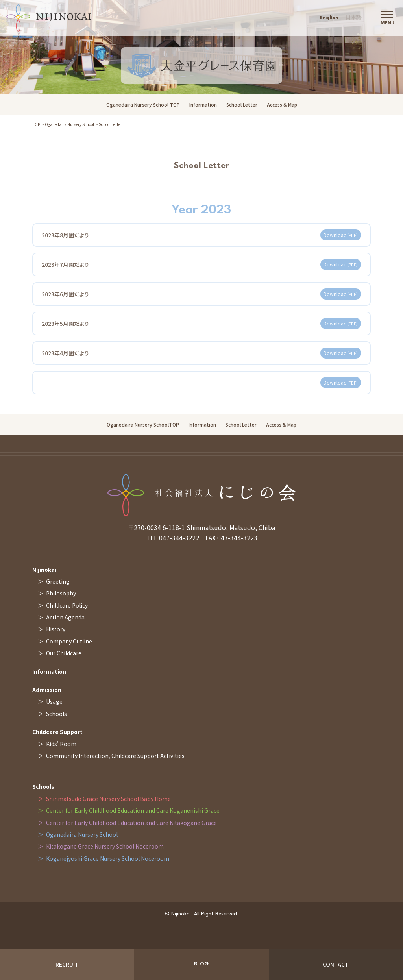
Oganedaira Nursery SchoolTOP (143, 424)
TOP (36, 124)
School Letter (242, 104)
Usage (54, 701)
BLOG (201, 964)
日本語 (353, 18)
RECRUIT (67, 964)
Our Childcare (64, 653)
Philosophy (61, 593)
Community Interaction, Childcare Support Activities (115, 756)
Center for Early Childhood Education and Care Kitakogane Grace (131, 823)
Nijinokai (44, 570)
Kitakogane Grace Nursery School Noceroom (105, 846)
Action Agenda (65, 617)
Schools (56, 714)
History (56, 629)
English (329, 18)
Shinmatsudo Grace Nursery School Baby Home (108, 799)
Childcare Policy (67, 605)
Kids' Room (61, 744)
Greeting (58, 581)
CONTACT (336, 964)
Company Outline (69, 641)
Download (341, 238)
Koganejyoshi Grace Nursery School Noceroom (108, 858)
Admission (47, 690)
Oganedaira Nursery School (69, 124)
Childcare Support (57, 732)
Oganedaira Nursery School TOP (143, 104)
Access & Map (282, 104)
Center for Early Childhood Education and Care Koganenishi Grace (133, 810)
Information (203, 104)
